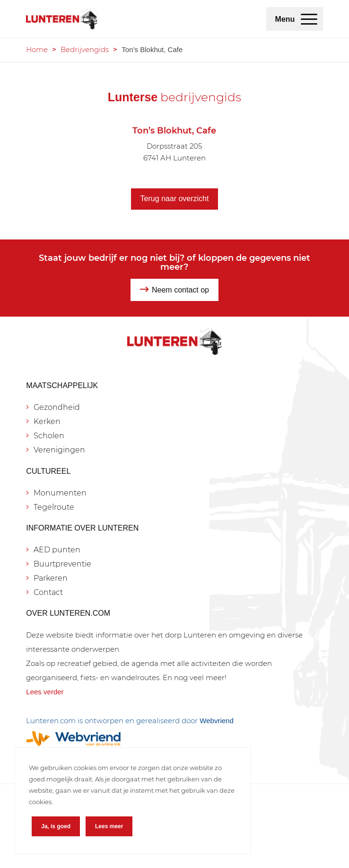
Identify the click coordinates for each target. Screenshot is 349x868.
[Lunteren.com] (145, 19)
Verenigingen (59, 450)
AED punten (57, 550)
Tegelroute (54, 507)
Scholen (49, 436)
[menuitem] (309, 19)
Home (37, 49)
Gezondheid (57, 407)
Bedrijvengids (85, 49)
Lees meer (109, 826)
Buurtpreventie (62, 564)
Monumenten (60, 493)
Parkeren (51, 578)
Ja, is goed (56, 826)
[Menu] (309, 19)
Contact (48, 592)
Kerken (47, 421)
